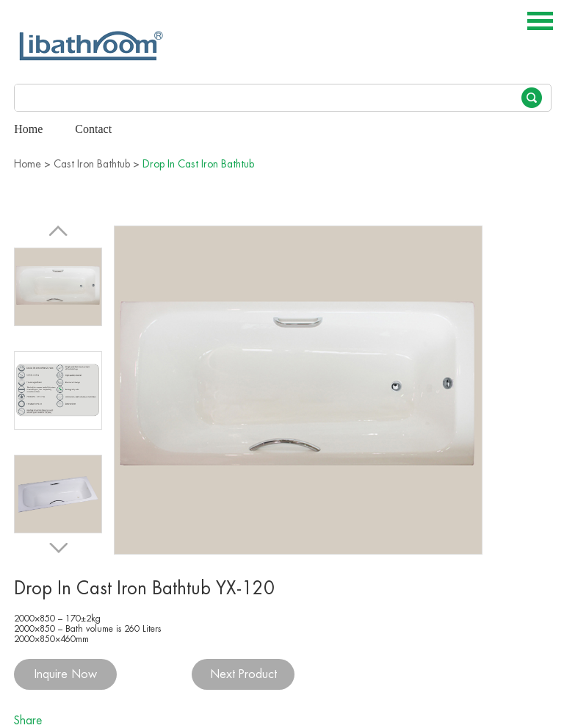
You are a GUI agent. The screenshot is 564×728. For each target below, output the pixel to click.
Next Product (243, 674)
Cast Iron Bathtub (92, 164)
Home (28, 129)
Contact (93, 129)
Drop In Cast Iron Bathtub (198, 164)
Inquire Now (66, 674)
